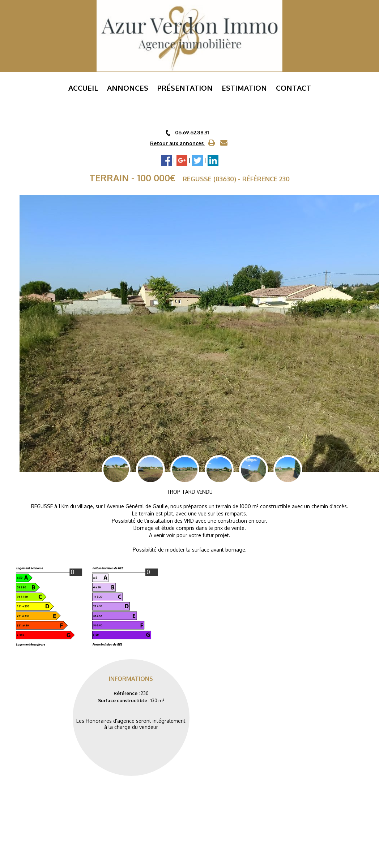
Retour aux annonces (178, 143)
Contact (293, 88)
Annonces (128, 88)
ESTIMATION (244, 88)
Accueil (83, 88)
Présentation (185, 88)
